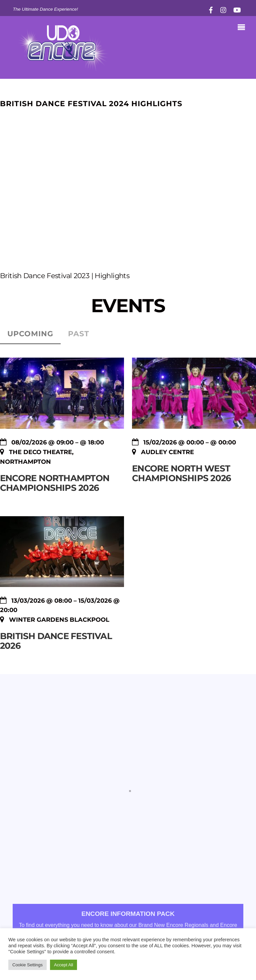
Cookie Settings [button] (27, 965)
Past (79, 334)
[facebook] (211, 9)
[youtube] (237, 9)
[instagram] (224, 9)
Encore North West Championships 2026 (181, 473)
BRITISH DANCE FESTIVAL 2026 (56, 641)
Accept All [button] (63, 965)
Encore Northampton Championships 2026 (55, 483)
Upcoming (30, 334)
